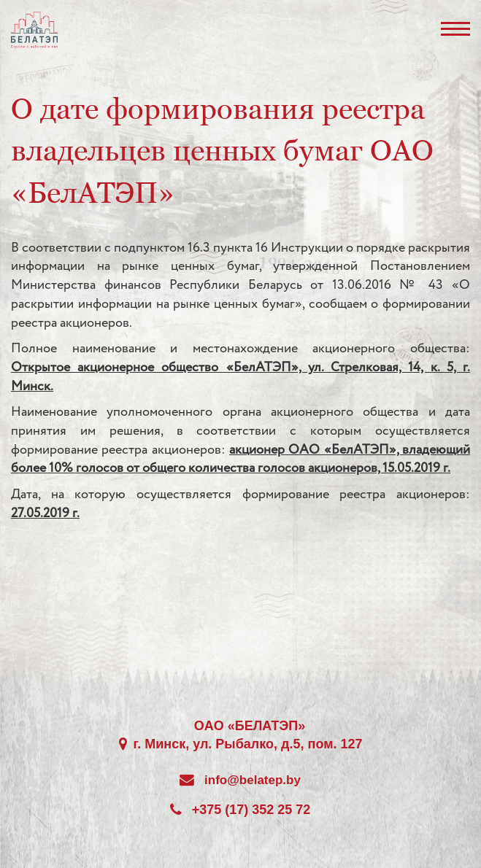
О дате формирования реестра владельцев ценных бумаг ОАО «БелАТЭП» (222, 150)
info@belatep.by (253, 780)
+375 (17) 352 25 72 (251, 810)
